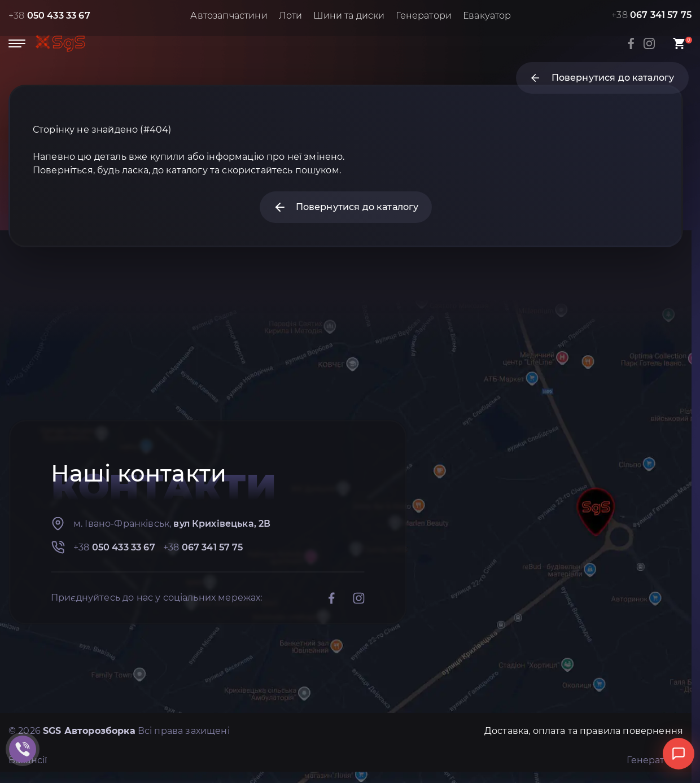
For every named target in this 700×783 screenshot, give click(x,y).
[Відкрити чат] (679, 754)
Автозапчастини (229, 16)
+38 (49, 16)
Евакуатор (487, 16)
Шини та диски (349, 16)
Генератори (424, 16)
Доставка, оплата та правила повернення (584, 731)
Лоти (291, 16)
